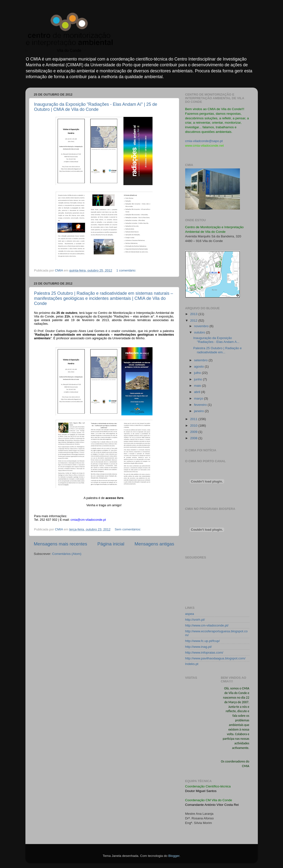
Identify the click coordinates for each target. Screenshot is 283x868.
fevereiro (201, 405)
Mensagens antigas (154, 544)
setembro (201, 360)
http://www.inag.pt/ (199, 647)
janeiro (199, 411)
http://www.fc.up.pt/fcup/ (203, 641)
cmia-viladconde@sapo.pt (204, 141)
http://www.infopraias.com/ (204, 653)
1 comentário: (127, 270)
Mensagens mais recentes (61, 544)
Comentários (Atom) (67, 554)
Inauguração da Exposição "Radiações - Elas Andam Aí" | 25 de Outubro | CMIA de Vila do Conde (96, 107)
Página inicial (111, 544)
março (199, 398)
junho (199, 379)
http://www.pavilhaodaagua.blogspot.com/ (215, 658)
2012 (194, 321)
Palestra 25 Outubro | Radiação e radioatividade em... (217, 350)
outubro (200, 332)
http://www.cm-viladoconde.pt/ (207, 625)
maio (198, 386)
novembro (202, 326)
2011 (194, 419)
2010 (194, 426)
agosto (199, 366)
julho (198, 373)
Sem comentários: (128, 529)
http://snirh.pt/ (195, 620)
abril (198, 392)
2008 (194, 438)
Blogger (174, 856)
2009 (194, 432)
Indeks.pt (192, 664)
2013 (194, 314)
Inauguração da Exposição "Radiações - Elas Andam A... (216, 340)
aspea (190, 614)
